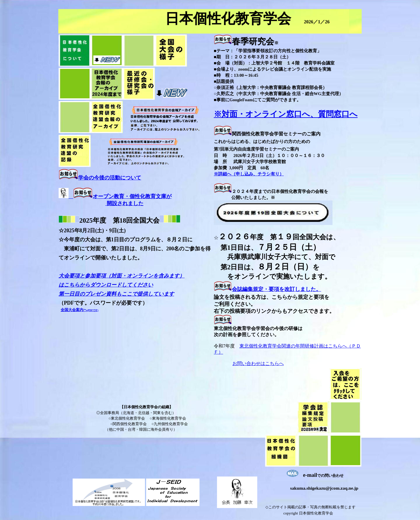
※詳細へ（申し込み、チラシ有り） (249, 174)
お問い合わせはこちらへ (258, 363)
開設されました (124, 203)
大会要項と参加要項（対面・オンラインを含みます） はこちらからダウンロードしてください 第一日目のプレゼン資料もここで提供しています (122, 285)
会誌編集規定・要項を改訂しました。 (276, 289)
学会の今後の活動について (110, 178)
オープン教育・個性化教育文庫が (132, 196)
